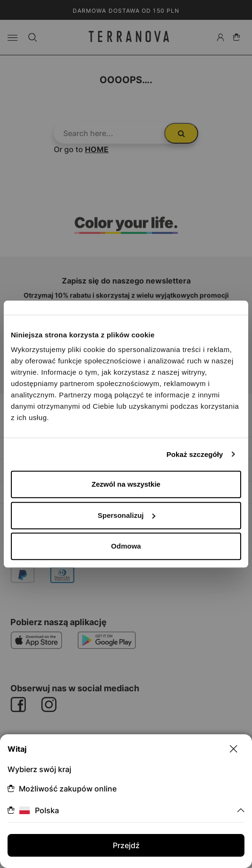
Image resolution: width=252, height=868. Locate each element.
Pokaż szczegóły (195, 454)
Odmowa (126, 546)
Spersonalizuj (126, 515)
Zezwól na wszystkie (126, 484)
